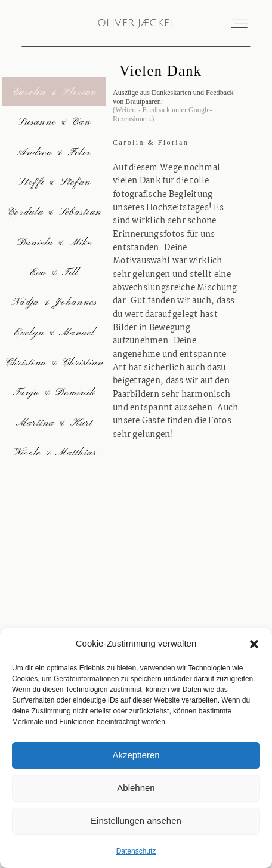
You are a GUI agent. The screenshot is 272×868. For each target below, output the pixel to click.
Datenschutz (136, 851)
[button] (254, 644)
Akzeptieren (136, 755)
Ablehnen (136, 788)
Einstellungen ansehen (136, 821)
